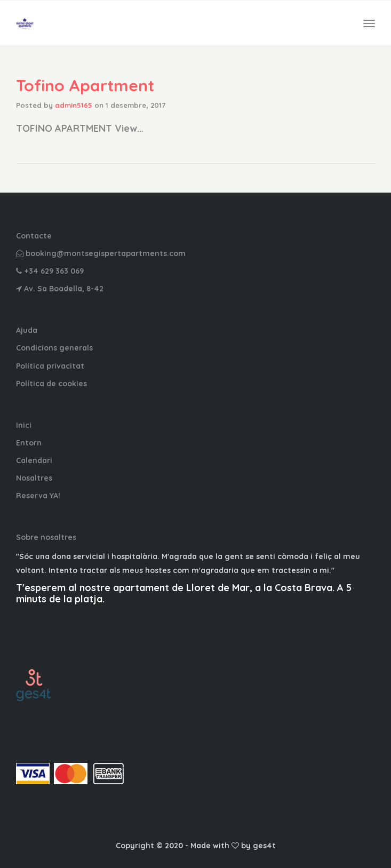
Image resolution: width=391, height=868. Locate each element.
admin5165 (74, 105)
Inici (24, 425)
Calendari (34, 460)
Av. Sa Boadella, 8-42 (60, 289)
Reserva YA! (38, 496)
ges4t (264, 846)
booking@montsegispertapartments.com (101, 253)
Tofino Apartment (85, 85)
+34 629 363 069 (50, 271)
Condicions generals (54, 348)
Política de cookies (51, 384)
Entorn (29, 443)
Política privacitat (50, 366)
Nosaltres (34, 478)
